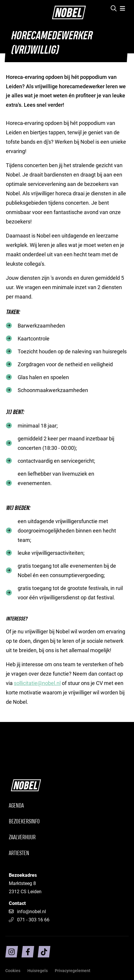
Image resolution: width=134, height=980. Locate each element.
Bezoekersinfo (24, 822)
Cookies (13, 970)
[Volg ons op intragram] (12, 952)
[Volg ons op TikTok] (44, 952)
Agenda (16, 806)
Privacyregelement (73, 970)
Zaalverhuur (22, 838)
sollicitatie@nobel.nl (37, 683)
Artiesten (19, 853)
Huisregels (38, 970)
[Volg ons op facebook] (28, 952)
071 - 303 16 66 (29, 919)
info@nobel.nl (32, 911)
